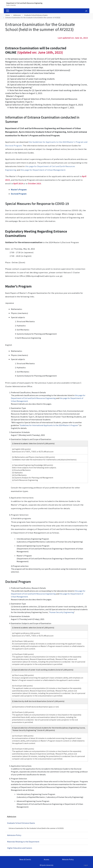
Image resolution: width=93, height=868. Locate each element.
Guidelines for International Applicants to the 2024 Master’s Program (49, 425)
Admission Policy (14, 835)
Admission (17, 15)
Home (8, 15)
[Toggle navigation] (8, 11)
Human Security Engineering (62, 612)
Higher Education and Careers (20, 848)
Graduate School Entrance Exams (36, 15)
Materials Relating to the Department (23, 842)
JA (86, 11)
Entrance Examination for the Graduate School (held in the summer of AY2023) (36, 828)
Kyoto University (47, 865)
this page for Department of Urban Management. (43, 170)
